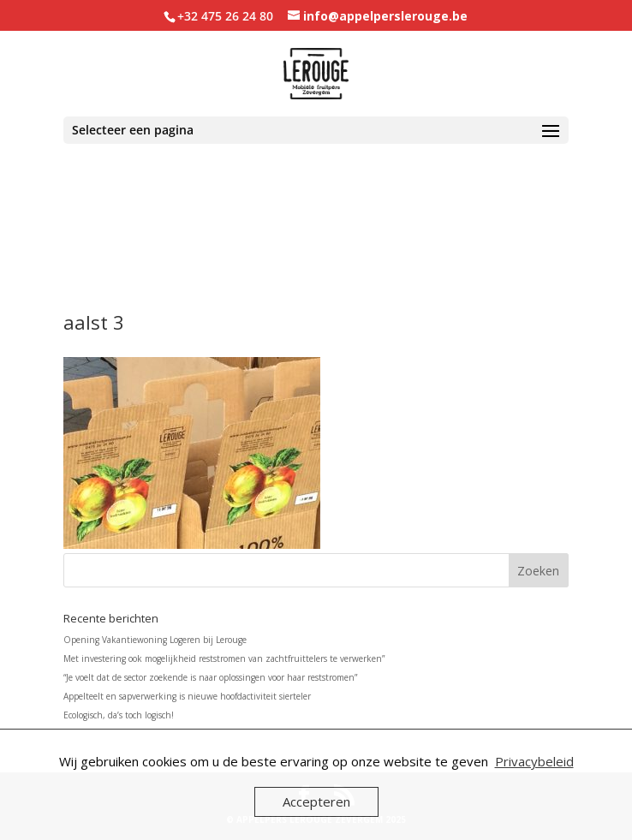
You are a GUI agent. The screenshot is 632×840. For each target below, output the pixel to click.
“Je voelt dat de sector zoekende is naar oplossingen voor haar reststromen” (210, 677)
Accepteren (316, 801)
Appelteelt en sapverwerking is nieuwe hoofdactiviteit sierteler (187, 696)
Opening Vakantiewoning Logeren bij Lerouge (155, 640)
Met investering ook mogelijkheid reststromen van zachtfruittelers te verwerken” (224, 658)
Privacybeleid (534, 761)
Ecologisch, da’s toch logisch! (119, 715)
